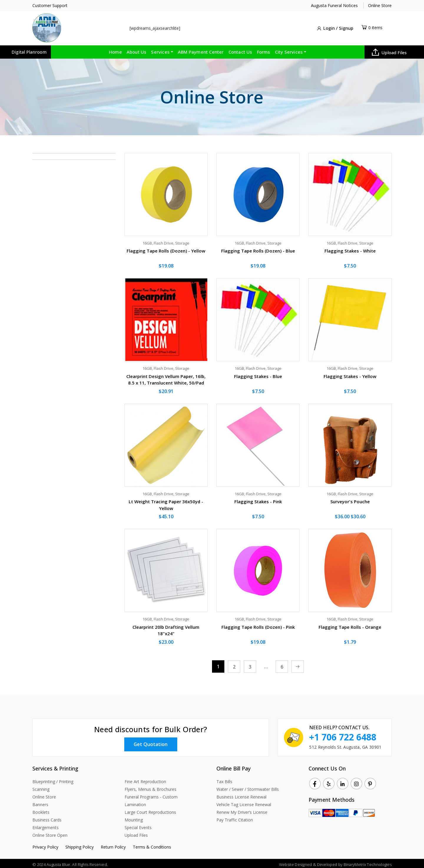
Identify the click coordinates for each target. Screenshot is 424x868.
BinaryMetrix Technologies (368, 862)
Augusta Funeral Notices (334, 5)
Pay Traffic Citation (235, 817)
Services (160, 50)
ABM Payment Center (201, 50)
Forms (264, 50)
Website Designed (295, 862)
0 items (375, 26)
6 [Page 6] (282, 665)
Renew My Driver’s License (242, 810)
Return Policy (113, 845)
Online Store (380, 5)
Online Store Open (50, 833)
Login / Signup (335, 27)
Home (115, 50)
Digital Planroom (29, 50)
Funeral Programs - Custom (151, 794)
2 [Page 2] (234, 665)
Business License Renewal (241, 794)
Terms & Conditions (152, 845)
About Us (137, 50)
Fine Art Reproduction (145, 779)
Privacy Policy (45, 845)
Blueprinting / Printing (53, 779)
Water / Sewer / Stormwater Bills (248, 787)
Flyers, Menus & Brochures (150, 787)
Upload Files (389, 50)
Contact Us (240, 50)
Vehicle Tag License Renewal (244, 802)
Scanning (41, 787)
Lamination (135, 802)
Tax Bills (224, 779)
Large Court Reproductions (150, 810)
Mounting (134, 817)
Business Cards (47, 817)
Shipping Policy (79, 845)
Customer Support (50, 5)
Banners (40, 802)
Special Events (138, 825)
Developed (327, 862)
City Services (289, 50)
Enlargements (45, 825)
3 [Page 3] (250, 665)
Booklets (41, 810)
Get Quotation (151, 742)
